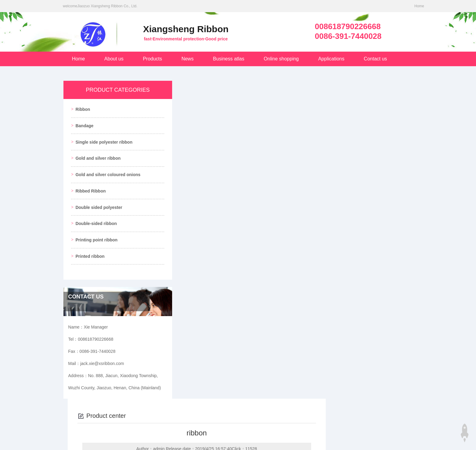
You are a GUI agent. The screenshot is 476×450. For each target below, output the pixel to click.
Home (419, 6)
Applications (331, 59)
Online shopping (281, 59)
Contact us (375, 59)
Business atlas (229, 59)
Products (153, 59)
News (188, 59)
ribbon (197, 311)
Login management (372, 440)
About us (114, 59)
